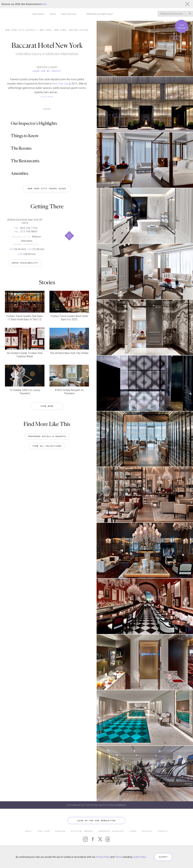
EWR (21, 254)
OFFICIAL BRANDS (82, 831)
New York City (60, 84)
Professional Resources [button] (175, 14)
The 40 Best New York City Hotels (69, 353)
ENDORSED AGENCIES (111, 831)
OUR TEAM (44, 831)
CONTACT (163, 831)
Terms (118, 857)
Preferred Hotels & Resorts (47, 436)
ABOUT (29, 831)
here (44, 4)
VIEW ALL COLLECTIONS (47, 446)
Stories (53, 14)
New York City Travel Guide (47, 188)
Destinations (38, 14)
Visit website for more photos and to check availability (97, 805)
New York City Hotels (20, 30)
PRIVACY (147, 831)
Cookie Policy (139, 857)
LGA (30, 249)
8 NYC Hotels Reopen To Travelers (69, 392)
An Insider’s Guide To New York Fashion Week (25, 355)
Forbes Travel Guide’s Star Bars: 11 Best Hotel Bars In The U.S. (25, 318)
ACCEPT (163, 857)
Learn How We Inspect (47, 71)
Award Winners (69, 14)
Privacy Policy (103, 857)
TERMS (133, 831)
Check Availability (25, 263)
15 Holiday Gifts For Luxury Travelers (25, 392)
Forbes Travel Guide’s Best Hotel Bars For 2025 (69, 318)
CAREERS (60, 831)
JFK (11, 249)
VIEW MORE (47, 406)
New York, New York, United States (64, 30)
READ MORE (47, 97)
